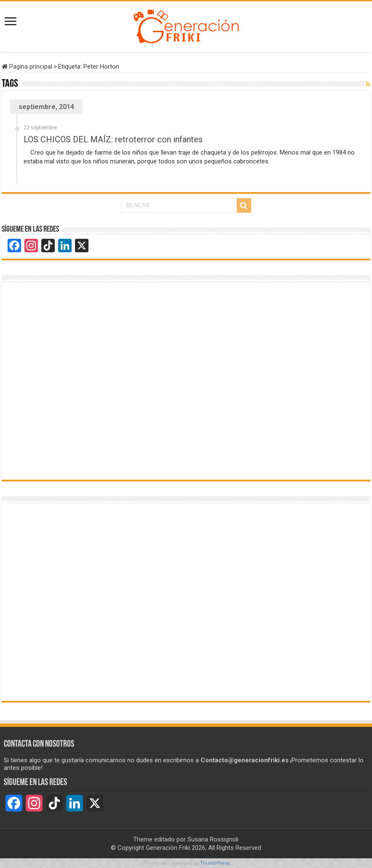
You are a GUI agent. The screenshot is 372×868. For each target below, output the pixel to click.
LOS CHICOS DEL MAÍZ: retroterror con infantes (113, 139)
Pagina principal (27, 67)
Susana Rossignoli (213, 839)
